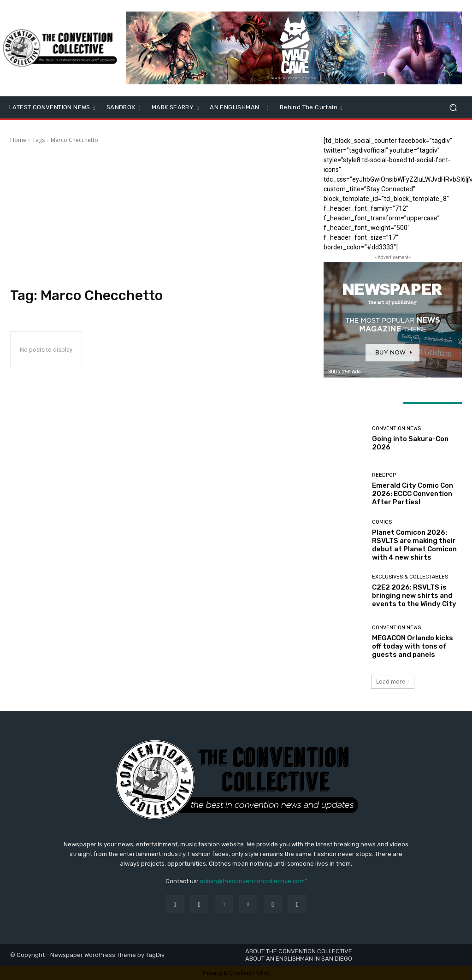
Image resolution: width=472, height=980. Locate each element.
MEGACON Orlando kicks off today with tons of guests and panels (413, 646)
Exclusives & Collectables (410, 577)
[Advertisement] (158, 216)
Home (18, 140)
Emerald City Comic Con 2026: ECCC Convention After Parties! (413, 494)
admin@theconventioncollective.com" (253, 881)
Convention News (396, 428)
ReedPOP (384, 475)
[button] (453, 108)
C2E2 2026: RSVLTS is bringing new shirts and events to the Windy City (414, 596)
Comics (382, 522)
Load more (393, 682)
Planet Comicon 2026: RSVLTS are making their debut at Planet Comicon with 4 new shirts (414, 545)
